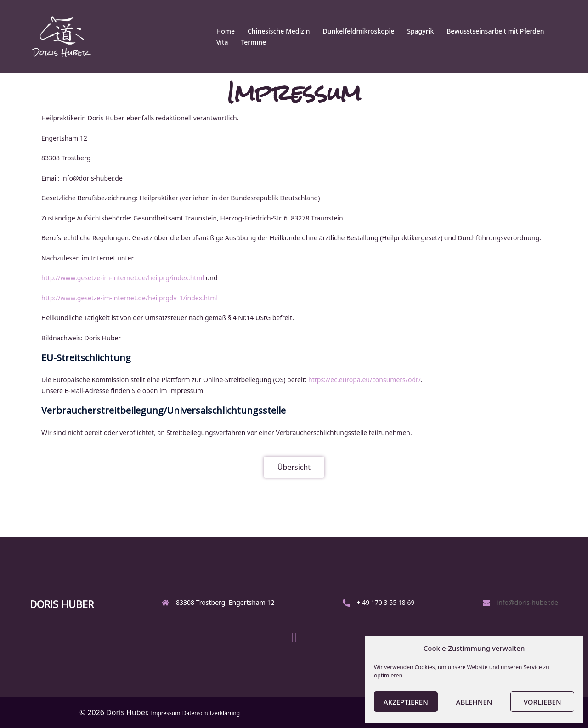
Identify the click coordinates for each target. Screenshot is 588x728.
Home (226, 31)
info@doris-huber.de (528, 602)
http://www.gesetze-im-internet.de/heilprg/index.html (123, 278)
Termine (253, 42)
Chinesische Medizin (279, 31)
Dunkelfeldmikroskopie (359, 31)
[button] (294, 467)
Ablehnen (474, 702)
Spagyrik (420, 31)
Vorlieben (543, 702)
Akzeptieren (406, 702)
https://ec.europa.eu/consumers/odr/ (365, 380)
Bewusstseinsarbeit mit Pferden (495, 31)
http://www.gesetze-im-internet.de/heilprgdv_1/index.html (130, 298)
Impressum (165, 713)
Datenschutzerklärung (211, 713)
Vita (222, 42)
